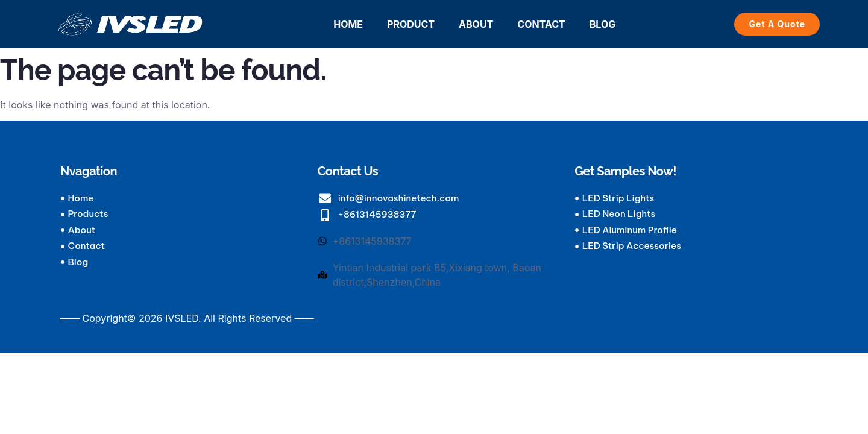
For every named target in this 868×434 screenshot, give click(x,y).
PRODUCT (411, 24)
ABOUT (476, 24)
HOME (348, 24)
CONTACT (541, 24)
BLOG (603, 24)
